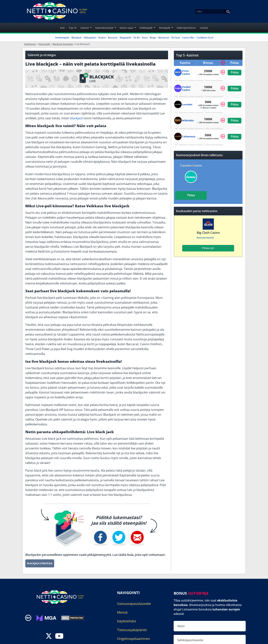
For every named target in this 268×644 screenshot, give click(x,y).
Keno (145, 38)
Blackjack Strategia (40, 563)
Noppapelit (125, 38)
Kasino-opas (126, 28)
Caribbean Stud (205, 38)
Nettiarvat (164, 38)
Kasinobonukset (104, 28)
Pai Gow (176, 38)
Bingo (153, 38)
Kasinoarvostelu (205, 238)
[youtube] (59, 636)
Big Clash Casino (208, 233)
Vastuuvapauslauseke (134, 604)
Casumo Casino (191, 166)
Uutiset (204, 28)
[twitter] (49, 636)
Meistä (122, 612)
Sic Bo (137, 38)
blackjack (76, 118)
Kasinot (85, 28)
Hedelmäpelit (62, 38)
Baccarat (113, 38)
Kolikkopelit (146, 28)
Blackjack (76, 38)
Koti (62, 28)
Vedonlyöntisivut (186, 28)
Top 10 (73, 28)
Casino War (188, 38)
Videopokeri (90, 38)
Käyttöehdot (127, 621)
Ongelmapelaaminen (134, 639)
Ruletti (102, 38)
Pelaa (234, 72)
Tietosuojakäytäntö (132, 630)
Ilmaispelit (165, 28)
